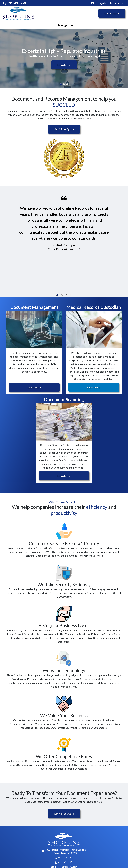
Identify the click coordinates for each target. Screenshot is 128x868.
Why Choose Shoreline (79, 821)
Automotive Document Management (48, 843)
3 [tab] (67, 84)
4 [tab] (71, 295)
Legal (39, 836)
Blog (99, 816)
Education (41, 831)
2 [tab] (64, 84)
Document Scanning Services (16, 818)
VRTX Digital (116, 860)
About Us (71, 816)
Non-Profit (42, 821)
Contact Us (103, 821)
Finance (40, 826)
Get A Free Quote (64, 129)
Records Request (106, 826)
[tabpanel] (64, 58)
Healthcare (42, 816)
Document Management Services (19, 826)
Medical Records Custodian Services (16, 835)
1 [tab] (61, 84)
